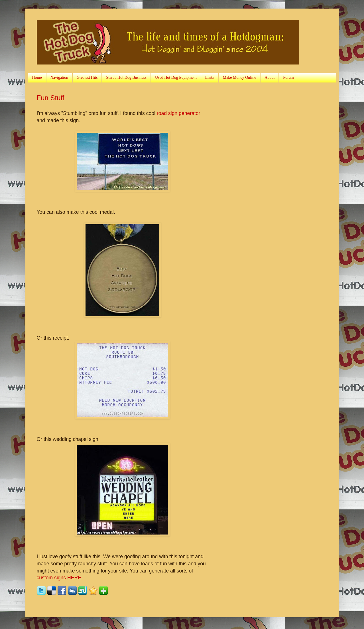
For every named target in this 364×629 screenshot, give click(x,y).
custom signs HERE (59, 578)
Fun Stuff (51, 98)
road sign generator (179, 113)
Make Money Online (240, 77)
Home (37, 77)
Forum (288, 77)
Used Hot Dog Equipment (176, 77)
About (270, 77)
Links (210, 77)
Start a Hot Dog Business (126, 77)
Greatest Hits (87, 77)
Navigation (59, 77)
